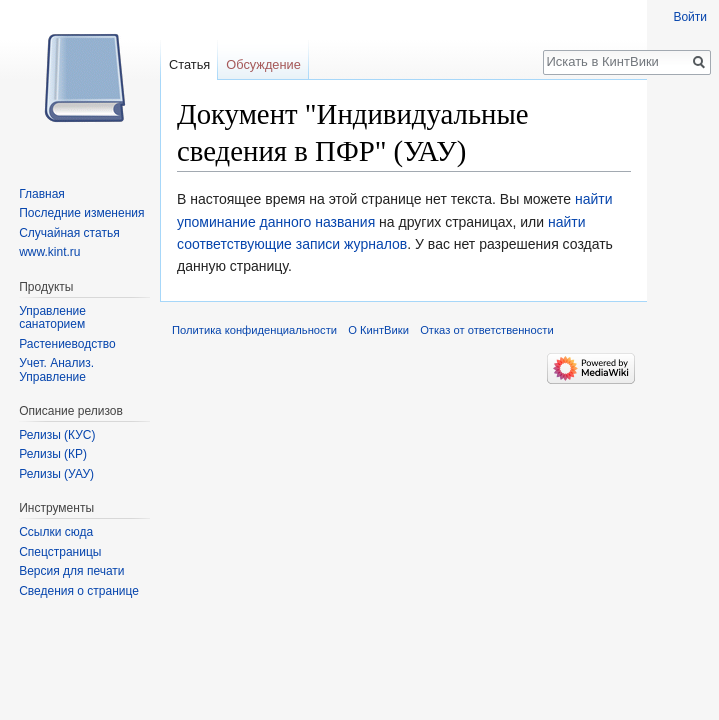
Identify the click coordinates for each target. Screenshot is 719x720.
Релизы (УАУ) (56, 474)
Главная (42, 194)
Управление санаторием (52, 318)
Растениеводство (67, 344)
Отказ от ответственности (487, 330)
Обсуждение (263, 64)
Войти (690, 17)
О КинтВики (378, 330)
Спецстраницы (60, 552)
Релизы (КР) (53, 454)
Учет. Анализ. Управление (56, 370)
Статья (189, 64)
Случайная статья (69, 233)
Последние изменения (81, 213)
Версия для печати (71, 571)
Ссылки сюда (56, 532)
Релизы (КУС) (57, 435)
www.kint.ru (49, 252)
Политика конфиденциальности (254, 330)
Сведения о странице (79, 591)
